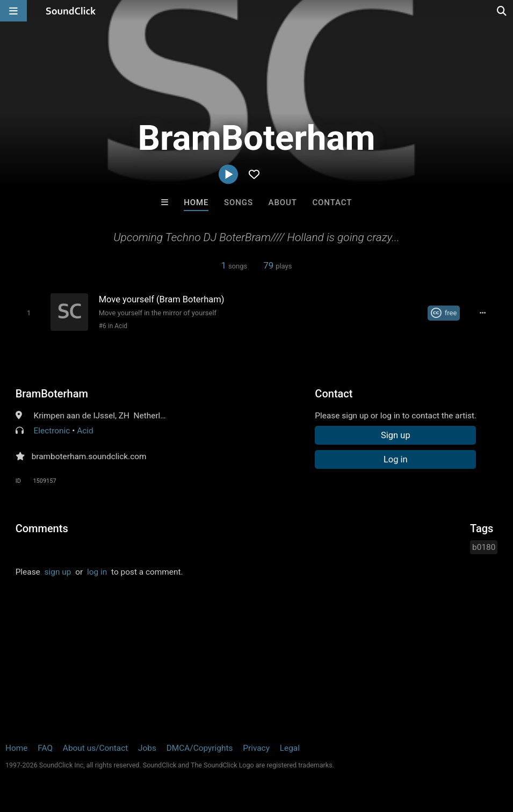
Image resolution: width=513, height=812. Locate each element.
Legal (290, 748)
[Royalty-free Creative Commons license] (444, 313)
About (283, 202)
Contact (332, 202)
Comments (42, 528)
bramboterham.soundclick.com (89, 456)
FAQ (45, 748)
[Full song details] (483, 313)
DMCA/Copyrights (200, 748)
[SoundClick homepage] (71, 11)
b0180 (484, 547)
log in (97, 572)
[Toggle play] (29, 313)
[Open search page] (502, 11)
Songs (239, 202)
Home (196, 202)
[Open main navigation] (13, 11)
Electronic (52, 431)
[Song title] (212, 299)
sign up (58, 572)
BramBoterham (52, 394)
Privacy (256, 748)
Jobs (147, 748)
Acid (85, 431)
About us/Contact (95, 748)
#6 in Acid (113, 326)
